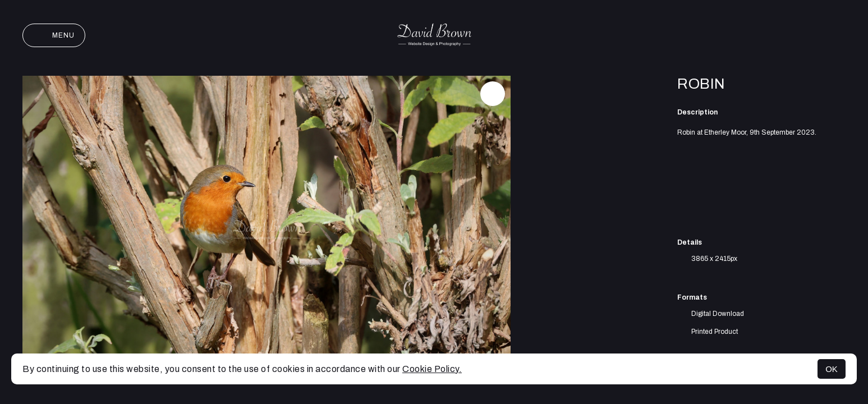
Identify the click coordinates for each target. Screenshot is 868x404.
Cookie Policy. (432, 369)
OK (832, 369)
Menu (54, 35)
